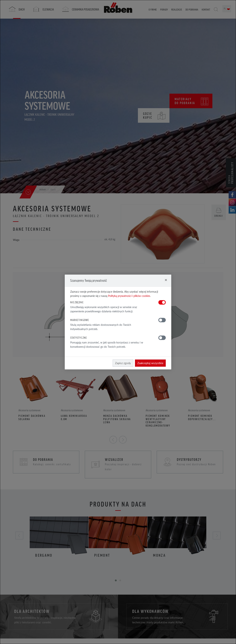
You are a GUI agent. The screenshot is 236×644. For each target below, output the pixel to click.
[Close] (166, 280)
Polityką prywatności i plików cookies (129, 296)
